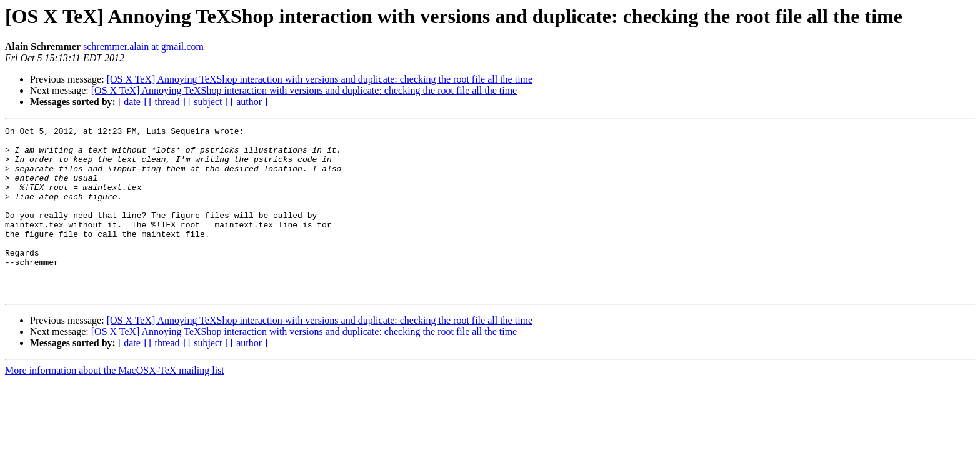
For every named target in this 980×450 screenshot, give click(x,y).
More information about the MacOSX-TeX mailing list (115, 404)
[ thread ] (167, 102)
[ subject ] (208, 102)
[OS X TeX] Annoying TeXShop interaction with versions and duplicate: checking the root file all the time (320, 79)
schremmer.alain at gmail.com (143, 47)
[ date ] (132, 102)
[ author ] (249, 102)
